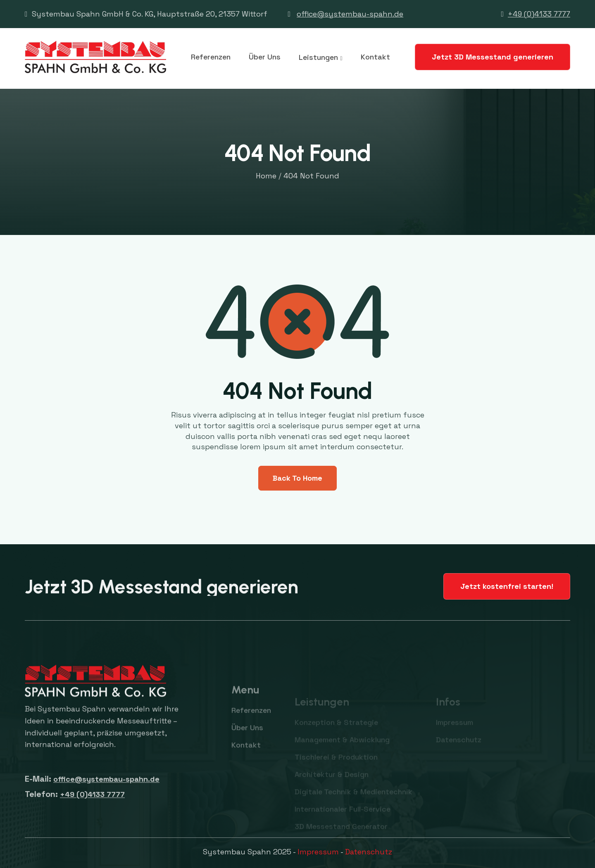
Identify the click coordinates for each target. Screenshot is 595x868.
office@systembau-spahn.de (350, 14)
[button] (320, 58)
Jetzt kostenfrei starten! (507, 586)
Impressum (318, 852)
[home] (95, 57)
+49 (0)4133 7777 (539, 14)
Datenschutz (369, 852)
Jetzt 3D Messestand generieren (493, 57)
